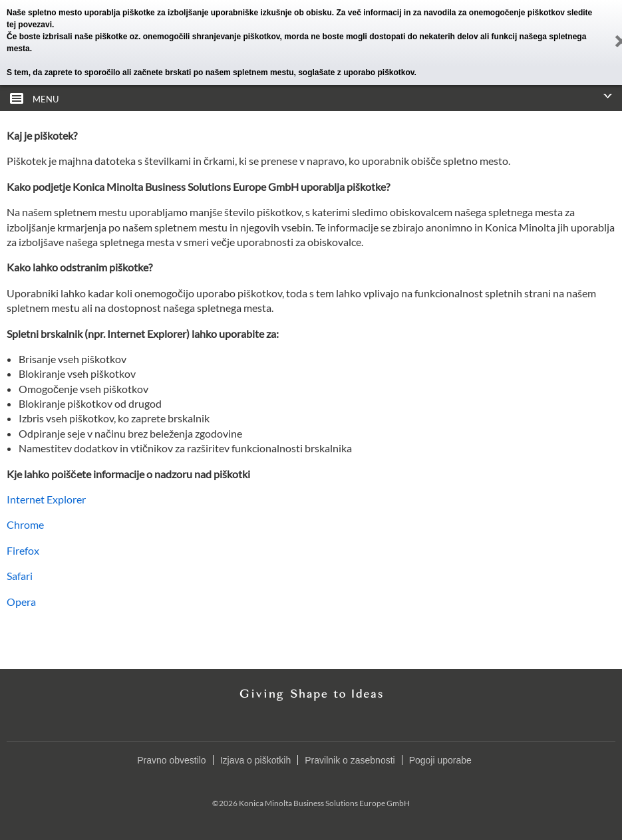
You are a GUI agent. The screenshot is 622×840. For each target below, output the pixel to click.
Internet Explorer (46, 499)
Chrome (25, 524)
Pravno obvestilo (172, 760)
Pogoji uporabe (440, 760)
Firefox (23, 550)
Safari (20, 576)
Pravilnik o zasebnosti (350, 760)
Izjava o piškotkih (256, 760)
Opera (21, 602)
